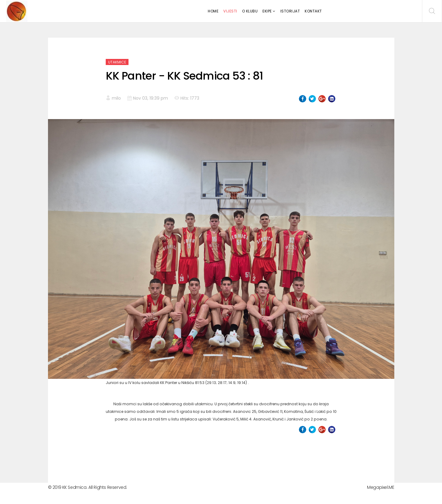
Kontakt (313, 11)
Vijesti (230, 11)
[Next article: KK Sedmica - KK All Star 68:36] (325, 454)
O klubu (250, 11)
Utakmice (117, 62)
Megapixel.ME (380, 487)
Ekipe (267, 11)
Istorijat (290, 11)
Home (213, 11)
